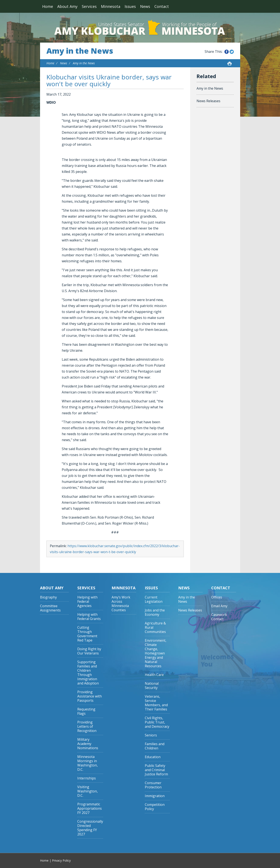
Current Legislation (154, 599)
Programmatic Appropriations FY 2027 (90, 808)
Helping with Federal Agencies (87, 602)
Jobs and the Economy (155, 612)
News (145, 6)
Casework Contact (219, 617)
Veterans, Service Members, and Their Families (156, 703)
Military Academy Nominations (88, 744)
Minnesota (111, 6)
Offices (217, 597)
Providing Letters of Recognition (87, 727)
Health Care (154, 675)
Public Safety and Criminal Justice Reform (156, 770)
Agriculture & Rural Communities (155, 628)
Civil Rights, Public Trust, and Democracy (157, 722)
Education (153, 757)
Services (89, 6)
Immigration (155, 796)
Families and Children (155, 746)
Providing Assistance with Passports (90, 696)
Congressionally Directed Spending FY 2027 (90, 828)
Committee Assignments (50, 608)
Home (48, 6)
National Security (152, 686)
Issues (130, 6)
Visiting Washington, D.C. (88, 791)
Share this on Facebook (227, 52)
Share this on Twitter (232, 52)
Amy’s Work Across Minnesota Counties (121, 604)
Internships (87, 778)
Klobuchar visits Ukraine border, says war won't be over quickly (109, 80)
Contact (162, 6)
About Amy (67, 6)
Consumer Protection (153, 785)
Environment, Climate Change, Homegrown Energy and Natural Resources (156, 653)
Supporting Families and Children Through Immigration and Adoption (88, 673)
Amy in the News (80, 51)
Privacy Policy (61, 860)
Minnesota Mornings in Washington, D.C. (88, 763)
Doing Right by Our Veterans (89, 651)
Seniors (151, 735)
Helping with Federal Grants (89, 617)
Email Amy (219, 606)
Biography (48, 597)
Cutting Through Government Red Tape (87, 634)
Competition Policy (155, 807)
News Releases (208, 101)
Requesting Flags (86, 711)
